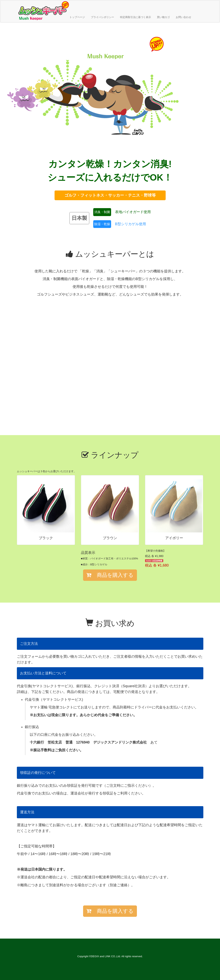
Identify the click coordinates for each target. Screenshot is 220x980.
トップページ (77, 17)
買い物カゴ (163, 17)
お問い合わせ (183, 17)
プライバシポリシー (102, 17)
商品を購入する (110, 575)
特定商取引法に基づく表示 (135, 17)
